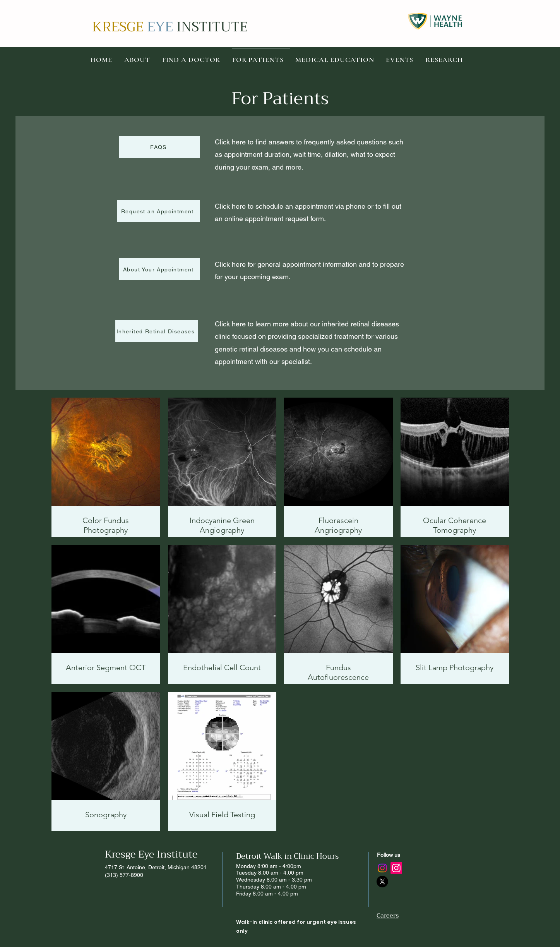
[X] (382, 882)
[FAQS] (159, 147)
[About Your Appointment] (159, 269)
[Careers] (404, 916)
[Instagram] (382, 868)
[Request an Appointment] (158, 211)
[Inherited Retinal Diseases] (157, 331)
